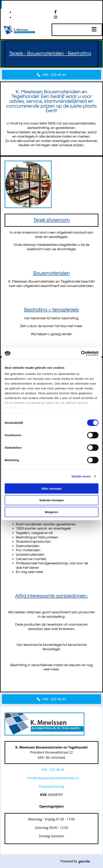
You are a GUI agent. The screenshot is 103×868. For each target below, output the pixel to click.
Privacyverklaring (51, 786)
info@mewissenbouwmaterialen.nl (53, 778)
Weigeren (51, 512)
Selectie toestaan (51, 500)
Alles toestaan (52, 488)
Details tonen (81, 476)
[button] (51, 75)
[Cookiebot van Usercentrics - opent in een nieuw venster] (81, 353)
